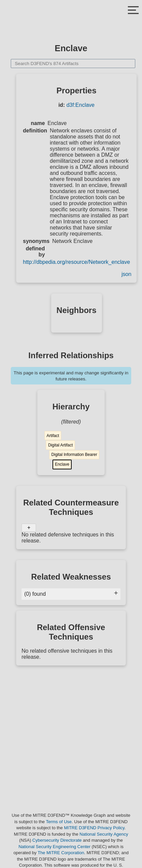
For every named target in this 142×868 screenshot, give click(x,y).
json (126, 274)
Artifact (53, 436)
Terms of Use (59, 822)
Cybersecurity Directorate (57, 840)
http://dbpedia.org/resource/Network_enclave (76, 262)
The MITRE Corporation (61, 853)
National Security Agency (104, 834)
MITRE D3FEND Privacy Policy (94, 828)
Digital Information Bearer (74, 455)
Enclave (62, 464)
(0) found (71, 594)
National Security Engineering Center (55, 847)
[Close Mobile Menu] (133, 11)
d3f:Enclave (80, 105)
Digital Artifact (60, 445)
